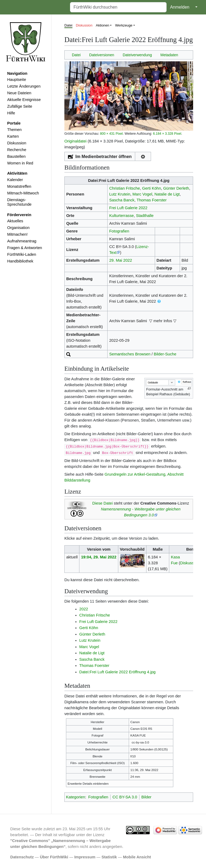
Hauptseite (17, 80)
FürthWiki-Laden (22, 254)
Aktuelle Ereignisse (24, 100)
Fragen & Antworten (25, 248)
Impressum (85, 857)
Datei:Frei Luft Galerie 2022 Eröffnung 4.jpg (117, 672)
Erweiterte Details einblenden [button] (88, 784)
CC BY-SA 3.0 (125, 797)
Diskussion (17, 143)
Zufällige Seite (20, 106)
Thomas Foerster (152, 200)
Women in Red (20, 163)
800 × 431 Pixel (111, 134)
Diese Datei (102, 503)
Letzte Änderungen (24, 86)
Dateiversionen (102, 55)
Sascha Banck (122, 200)
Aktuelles (15, 221)
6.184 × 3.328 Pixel (167, 134)
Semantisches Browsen (130, 354)
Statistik (109, 857)
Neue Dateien (19, 93)
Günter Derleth (176, 188)
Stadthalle (145, 216)
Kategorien (76, 797)
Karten (13, 136)
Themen (14, 130)
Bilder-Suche (165, 354)
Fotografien (119, 231)
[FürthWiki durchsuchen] (118, 7)
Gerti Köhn (152, 188)
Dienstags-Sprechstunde (19, 202)
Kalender (15, 180)
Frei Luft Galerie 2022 (128, 208)
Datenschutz (22, 857)
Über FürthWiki (54, 857)
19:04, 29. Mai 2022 (99, 557)
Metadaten (169, 55)
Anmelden (180, 7)
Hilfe (11, 113)
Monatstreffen (19, 186)
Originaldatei (76, 141)
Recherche (17, 150)
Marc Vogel (142, 194)
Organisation (18, 228)
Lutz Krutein (120, 194)
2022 (128, 260)
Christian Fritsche (125, 188)
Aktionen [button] (102, 25)
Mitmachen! (17, 234)
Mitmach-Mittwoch (23, 193)
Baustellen (16, 156)
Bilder (146, 797)
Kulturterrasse (122, 216)
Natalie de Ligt (167, 194)
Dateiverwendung (137, 55)
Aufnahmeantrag (22, 241)
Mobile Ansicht (137, 857)
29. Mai (116, 260)
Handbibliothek (20, 261)
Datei (68, 25)
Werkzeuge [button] (124, 25)
